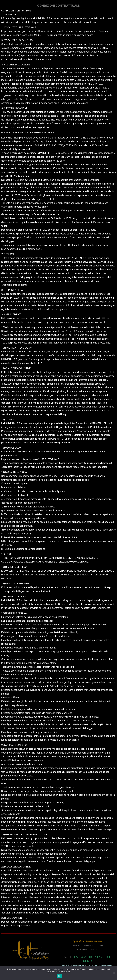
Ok (59, 976)
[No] (114, 973)
